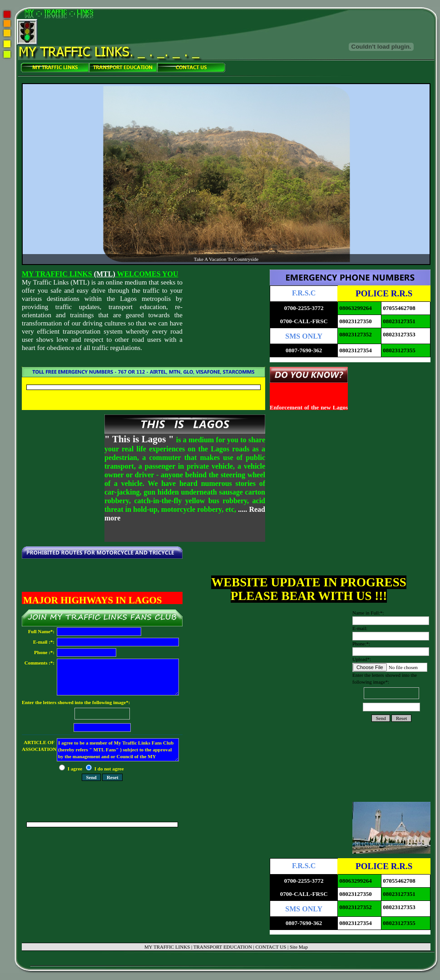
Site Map (299, 947)
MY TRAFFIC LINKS (167, 947)
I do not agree (105, 769)
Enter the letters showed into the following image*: (102, 717)
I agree (71, 769)
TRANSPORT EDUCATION (223, 947)
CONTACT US (271, 947)
